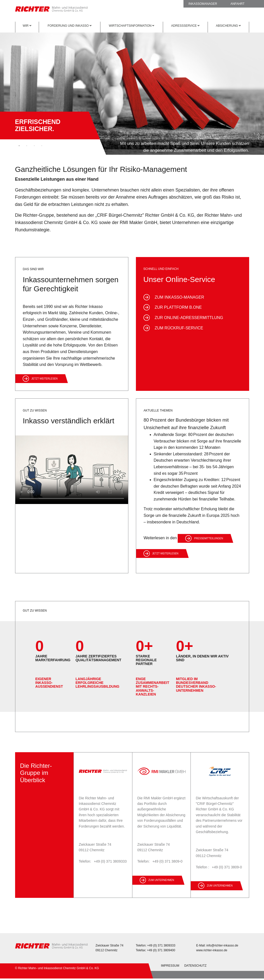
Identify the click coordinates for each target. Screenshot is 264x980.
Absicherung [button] (228, 26)
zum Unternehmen (161, 880)
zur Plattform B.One (178, 307)
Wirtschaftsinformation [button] (131, 26)
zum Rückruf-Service (179, 328)
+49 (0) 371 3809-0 (167, 861)
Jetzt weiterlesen (45, 379)
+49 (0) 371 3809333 (110, 861)
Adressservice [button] (185, 26)
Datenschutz (195, 966)
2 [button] (27, 146)
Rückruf (160, 4)
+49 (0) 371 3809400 (161, 950)
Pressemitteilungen (209, 538)
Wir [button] (27, 26)
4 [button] (42, 146)
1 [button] (19, 146)
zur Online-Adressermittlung (189, 318)
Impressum (170, 966)
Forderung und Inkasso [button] (70, 26)
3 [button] (34, 146)
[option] (132, 92)
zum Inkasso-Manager (179, 297)
